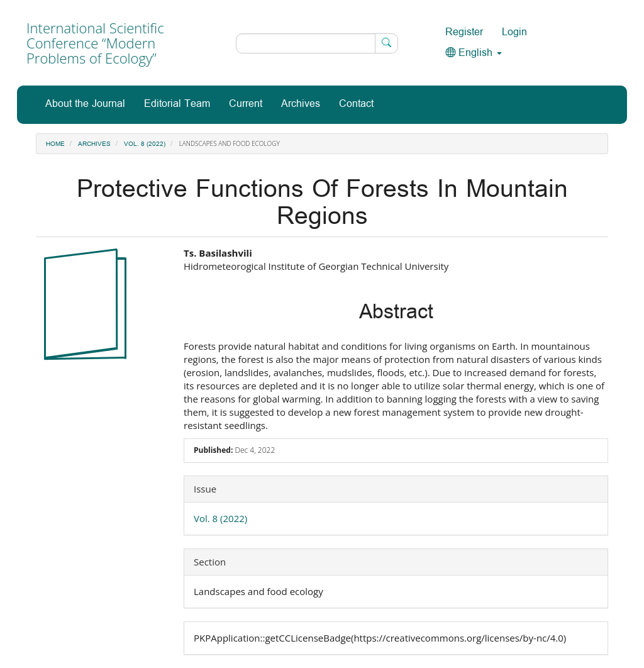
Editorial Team (177, 104)
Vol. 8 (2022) (145, 144)
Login (514, 32)
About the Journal (85, 104)
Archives (301, 104)
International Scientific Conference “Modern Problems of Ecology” (95, 43)
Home (55, 144)
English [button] (474, 53)
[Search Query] (317, 43)
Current (246, 104)
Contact (356, 104)
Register (464, 32)
